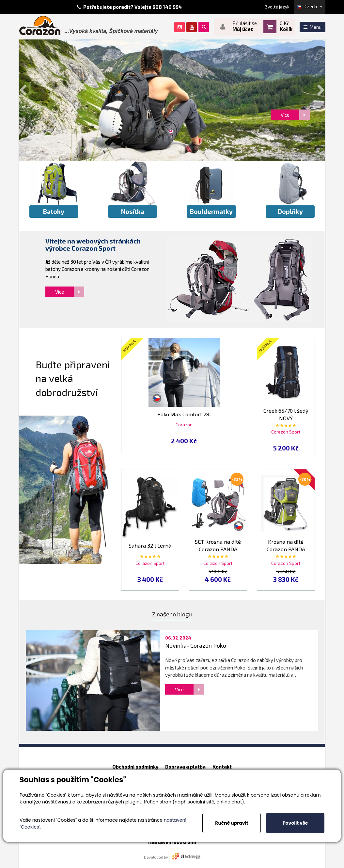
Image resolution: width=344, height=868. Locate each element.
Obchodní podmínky (135, 767)
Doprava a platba (185, 767)
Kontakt (222, 767)
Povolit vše (295, 823)
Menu (313, 27)
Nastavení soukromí (172, 842)
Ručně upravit (232, 823)
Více (70, 292)
